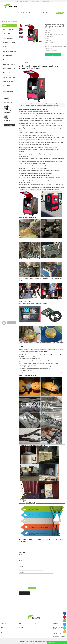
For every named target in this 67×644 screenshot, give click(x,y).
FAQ (2, 633)
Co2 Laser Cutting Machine (10, 77)
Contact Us (21, 627)
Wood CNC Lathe (8, 86)
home (16, 13)
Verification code (23, 586)
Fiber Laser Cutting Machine (10, 51)
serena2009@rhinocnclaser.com (65, 632)
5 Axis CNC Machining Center (11, 29)
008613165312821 (65, 628)
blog (30, 13)
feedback (43, 13)
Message (22, 572)
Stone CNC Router (8, 82)
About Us (3, 627)
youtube (34, 13)
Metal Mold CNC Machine (12, 22)
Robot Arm (6, 60)
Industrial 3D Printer (8, 56)
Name (21, 555)
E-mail (21, 561)
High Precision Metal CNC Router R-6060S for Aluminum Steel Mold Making (8, 112)
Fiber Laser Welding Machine (11, 69)
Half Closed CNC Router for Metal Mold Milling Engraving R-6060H (8, 121)
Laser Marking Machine (9, 64)
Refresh (32, 588)
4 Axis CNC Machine (8, 34)
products (23, 13)
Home (4, 22)
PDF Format (57, 54)
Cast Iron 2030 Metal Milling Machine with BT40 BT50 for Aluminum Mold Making (8, 102)
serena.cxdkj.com (65, 624)
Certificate (3, 630)
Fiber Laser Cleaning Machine (11, 73)
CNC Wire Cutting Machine (10, 47)
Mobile (21, 566)
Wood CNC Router (8, 38)
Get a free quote (49, 54)
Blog (36, 627)
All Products (9, 125)
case (27, 13)
